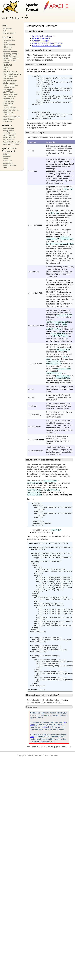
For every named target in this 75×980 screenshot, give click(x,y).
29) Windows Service (11, 110)
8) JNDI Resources (10, 56)
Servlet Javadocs (9, 135)
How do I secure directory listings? (47, 46)
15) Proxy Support (10, 72)
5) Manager (8, 49)
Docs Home (8, 29)
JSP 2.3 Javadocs (9, 137)
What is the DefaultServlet (43, 36)
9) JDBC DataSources (11, 58)
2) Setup (6, 42)
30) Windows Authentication (9, 113)
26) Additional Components (9, 100)
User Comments (9, 33)
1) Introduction (9, 40)
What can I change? (40, 41)
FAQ (5, 31)
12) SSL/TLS (8, 65)
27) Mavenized (9, 103)
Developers (8, 161)
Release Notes (9, 128)
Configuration (8, 131)
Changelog (7, 156)
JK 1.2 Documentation (11, 144)
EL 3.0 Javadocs (9, 140)
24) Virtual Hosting (10, 94)
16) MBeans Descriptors (12, 74)
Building (6, 154)
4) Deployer (8, 47)
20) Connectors (9, 83)
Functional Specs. (10, 165)
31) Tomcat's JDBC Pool (12, 117)
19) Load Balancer (10, 81)
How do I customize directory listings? (48, 43)
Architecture (8, 163)
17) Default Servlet (10, 76)
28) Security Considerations (9, 107)
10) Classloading (9, 60)
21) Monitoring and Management (10, 86)
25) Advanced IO (9, 96)
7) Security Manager (11, 54)
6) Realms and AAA (10, 51)
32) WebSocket (9, 119)
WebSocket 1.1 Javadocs (12, 142)
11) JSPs (6, 63)
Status (6, 159)
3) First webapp (9, 45)
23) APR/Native (9, 92)
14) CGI (6, 69)
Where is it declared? (41, 38)
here (32, 777)
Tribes (6, 168)
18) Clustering (8, 78)
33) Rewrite (7, 121)
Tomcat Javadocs (10, 133)
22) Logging (8, 90)
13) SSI (6, 67)
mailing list (46, 768)
